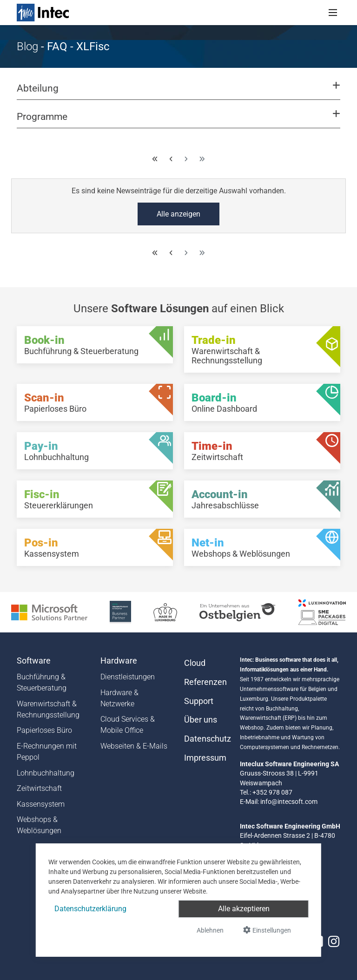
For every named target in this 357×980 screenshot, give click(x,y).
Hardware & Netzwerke (119, 698)
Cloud (195, 663)
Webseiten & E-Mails (134, 746)
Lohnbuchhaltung (46, 773)
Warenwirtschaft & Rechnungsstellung (48, 709)
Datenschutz (206, 739)
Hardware (119, 661)
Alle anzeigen (178, 214)
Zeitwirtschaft (39, 788)
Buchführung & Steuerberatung (42, 682)
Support (199, 701)
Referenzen (205, 682)
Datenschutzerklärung (90, 909)
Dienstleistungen (128, 677)
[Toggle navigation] (333, 13)
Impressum (205, 758)
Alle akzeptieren (244, 909)
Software (34, 661)
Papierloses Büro (44, 730)
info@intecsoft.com (289, 802)
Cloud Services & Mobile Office (128, 725)
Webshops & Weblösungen (39, 825)
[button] (178, 92)
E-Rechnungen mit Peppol (47, 752)
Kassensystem (41, 804)
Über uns (201, 720)
